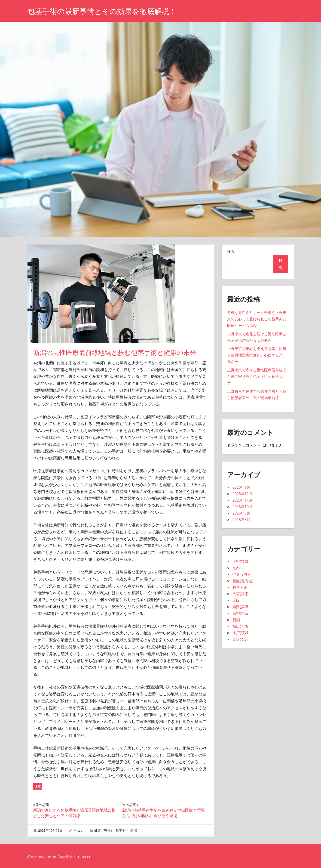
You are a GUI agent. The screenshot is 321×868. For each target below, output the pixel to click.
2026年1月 (241, 487)
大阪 (236, 600)
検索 (231, 251)
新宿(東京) (241, 613)
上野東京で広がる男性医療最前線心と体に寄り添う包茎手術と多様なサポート (257, 376)
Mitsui (79, 830)
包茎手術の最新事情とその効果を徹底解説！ (102, 11)
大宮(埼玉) (241, 594)
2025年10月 (242, 507)
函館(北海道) (243, 581)
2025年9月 (241, 513)
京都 (236, 568)
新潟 (134, 830)
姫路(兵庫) (241, 607)
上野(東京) (241, 561)
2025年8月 (241, 520)
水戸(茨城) (241, 633)
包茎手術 (122, 830)
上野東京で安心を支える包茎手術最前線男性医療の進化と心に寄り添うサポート (257, 355)
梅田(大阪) (241, 626)
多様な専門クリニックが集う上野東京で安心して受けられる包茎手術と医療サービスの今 (257, 319)
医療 (38, 786)
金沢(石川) (241, 639)
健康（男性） (104, 830)
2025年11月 (242, 500)
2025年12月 (242, 494)
